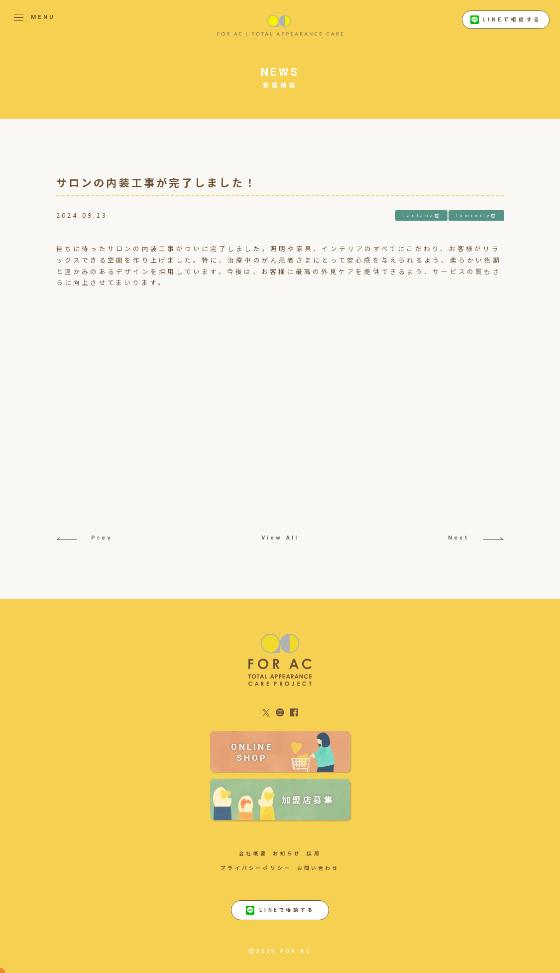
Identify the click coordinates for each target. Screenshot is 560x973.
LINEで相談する (506, 20)
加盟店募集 (308, 799)
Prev (84, 538)
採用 (314, 853)
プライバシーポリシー (256, 868)
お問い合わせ (318, 868)
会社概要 (253, 853)
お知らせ (287, 853)
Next (476, 538)
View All (280, 538)
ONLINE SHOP (252, 752)
